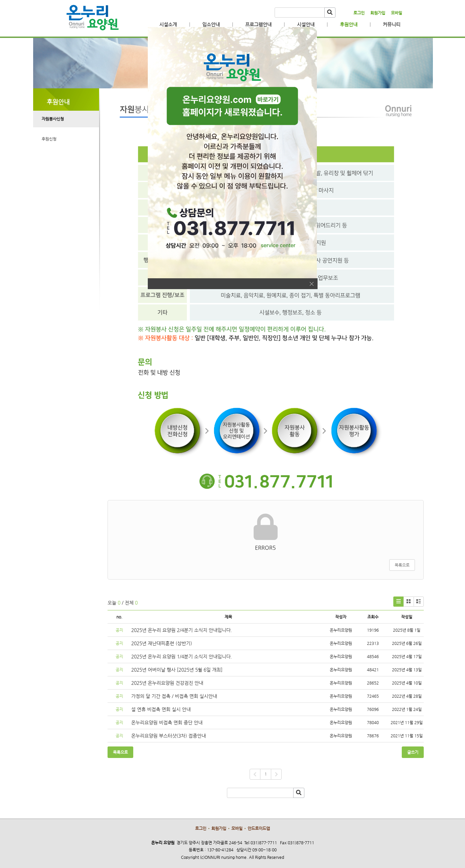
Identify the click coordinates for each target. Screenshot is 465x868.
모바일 (397, 13)
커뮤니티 (392, 24)
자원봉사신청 (53, 119)
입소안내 (211, 24)
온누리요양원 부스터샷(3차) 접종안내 (169, 736)
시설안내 (306, 24)
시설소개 (168, 24)
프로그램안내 (258, 24)
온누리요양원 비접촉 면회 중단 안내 (167, 722)
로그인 (359, 13)
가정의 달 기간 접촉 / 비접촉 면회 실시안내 (174, 696)
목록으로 (402, 565)
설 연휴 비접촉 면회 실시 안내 (161, 709)
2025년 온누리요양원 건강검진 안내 (167, 683)
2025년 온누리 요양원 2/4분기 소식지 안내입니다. (182, 630)
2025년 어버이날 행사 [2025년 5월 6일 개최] (177, 670)
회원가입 (378, 13)
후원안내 (349, 24)
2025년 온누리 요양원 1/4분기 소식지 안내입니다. (182, 656)
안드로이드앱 (259, 828)
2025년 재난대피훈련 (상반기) (162, 643)
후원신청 (49, 139)
